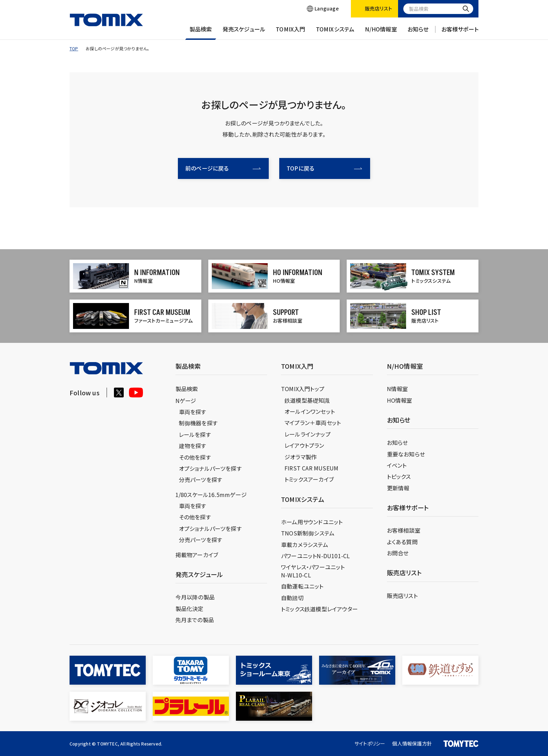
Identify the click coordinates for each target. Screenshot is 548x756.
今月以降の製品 (195, 597)
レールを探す (195, 434)
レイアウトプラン (304, 445)
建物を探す (193, 446)
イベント (397, 465)
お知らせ (418, 33)
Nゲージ (186, 401)
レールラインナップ (308, 434)
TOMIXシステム (335, 33)
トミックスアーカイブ (309, 479)
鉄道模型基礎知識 (307, 400)
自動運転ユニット (302, 586)
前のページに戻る (223, 168)
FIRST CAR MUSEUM (311, 468)
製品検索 (201, 33)
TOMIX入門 (290, 33)
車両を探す (193, 412)
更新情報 (398, 488)
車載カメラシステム (305, 545)
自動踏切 (292, 598)
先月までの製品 (195, 620)
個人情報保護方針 (412, 743)
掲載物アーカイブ (197, 555)
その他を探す (195, 457)
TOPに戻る (324, 168)
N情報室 (398, 389)
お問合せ (398, 553)
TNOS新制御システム (308, 533)
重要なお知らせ (406, 454)
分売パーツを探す (201, 480)
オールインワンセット (310, 411)
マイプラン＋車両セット (313, 423)
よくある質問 (402, 542)
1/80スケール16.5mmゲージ (211, 495)
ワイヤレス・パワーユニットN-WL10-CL (313, 571)
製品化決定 (190, 609)
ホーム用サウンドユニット (312, 522)
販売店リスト (402, 596)
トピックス (399, 476)
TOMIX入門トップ (303, 389)
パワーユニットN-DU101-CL (315, 556)
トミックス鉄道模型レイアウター (319, 609)
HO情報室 (400, 400)
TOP (74, 48)
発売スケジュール (244, 33)
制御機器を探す (198, 423)
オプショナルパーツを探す (210, 468)
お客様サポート (460, 33)
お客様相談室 (404, 530)
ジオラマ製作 (301, 457)
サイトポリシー (370, 743)
